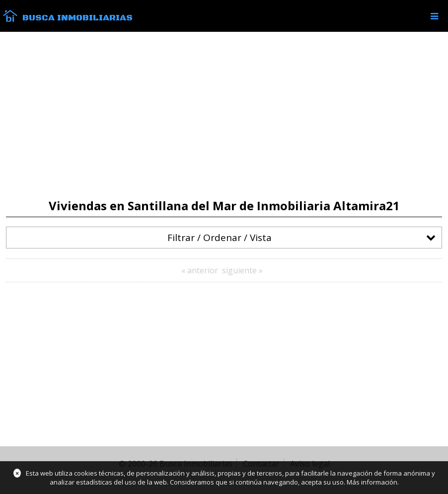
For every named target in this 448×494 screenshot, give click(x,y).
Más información (372, 482)
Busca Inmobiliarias (77, 18)
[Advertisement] (224, 115)
